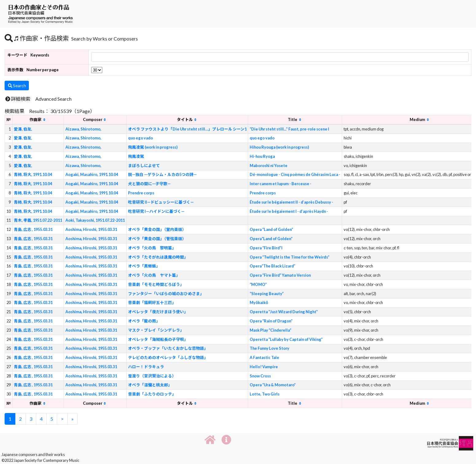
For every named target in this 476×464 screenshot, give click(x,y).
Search (17, 86)
